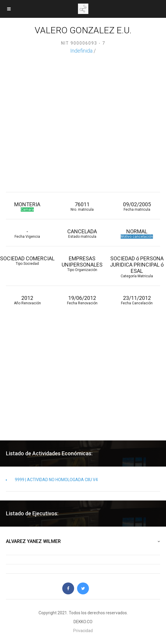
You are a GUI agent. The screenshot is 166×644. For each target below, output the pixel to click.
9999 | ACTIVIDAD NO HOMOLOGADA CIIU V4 (52, 480)
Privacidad (83, 631)
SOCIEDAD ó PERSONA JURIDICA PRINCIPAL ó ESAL (137, 267)
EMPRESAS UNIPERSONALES (82, 264)
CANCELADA (82, 233)
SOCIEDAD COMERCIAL (27, 260)
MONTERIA (27, 206)
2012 (27, 300)
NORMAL (137, 233)
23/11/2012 (137, 300)
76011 (82, 206)
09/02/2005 (137, 206)
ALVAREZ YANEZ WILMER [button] (83, 541)
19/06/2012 (82, 300)
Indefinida (81, 51)
